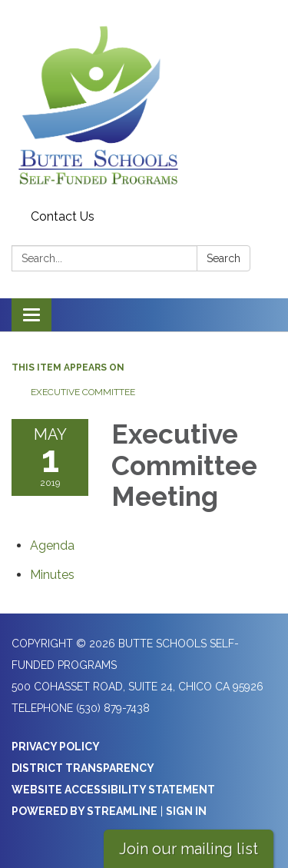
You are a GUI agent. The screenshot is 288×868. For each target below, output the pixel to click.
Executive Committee (83, 392)
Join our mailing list (189, 849)
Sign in (186, 811)
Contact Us (63, 216)
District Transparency (83, 768)
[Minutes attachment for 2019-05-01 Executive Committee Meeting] (52, 575)
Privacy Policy (56, 747)
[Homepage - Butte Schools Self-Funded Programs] (144, 102)
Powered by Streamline (84, 811)
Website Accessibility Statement (113, 790)
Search (223, 258)
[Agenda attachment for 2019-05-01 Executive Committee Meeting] (52, 545)
